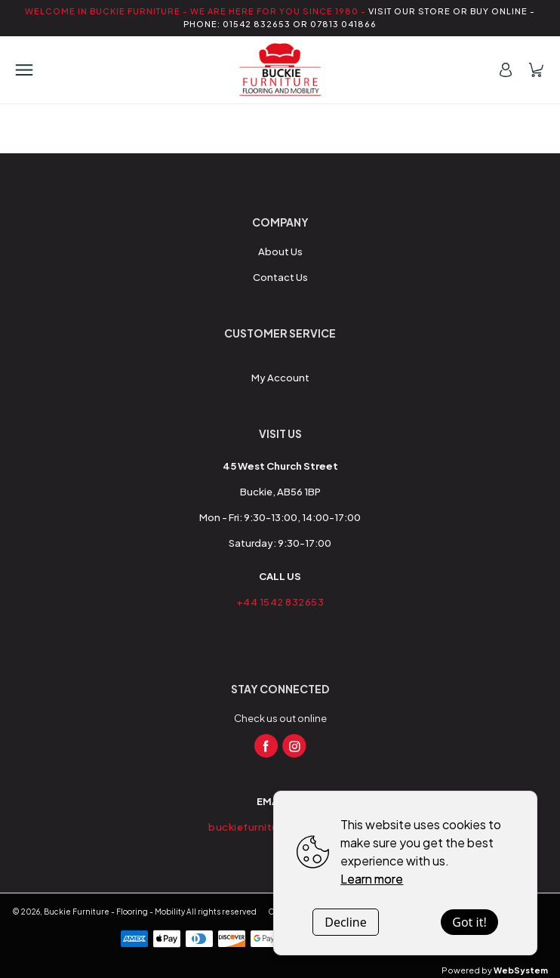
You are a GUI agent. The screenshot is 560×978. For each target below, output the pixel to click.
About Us (280, 251)
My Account (280, 378)
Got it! (469, 922)
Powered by (495, 970)
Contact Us (280, 277)
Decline (346, 922)
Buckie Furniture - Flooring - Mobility (114, 912)
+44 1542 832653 (280, 602)
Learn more (372, 879)
